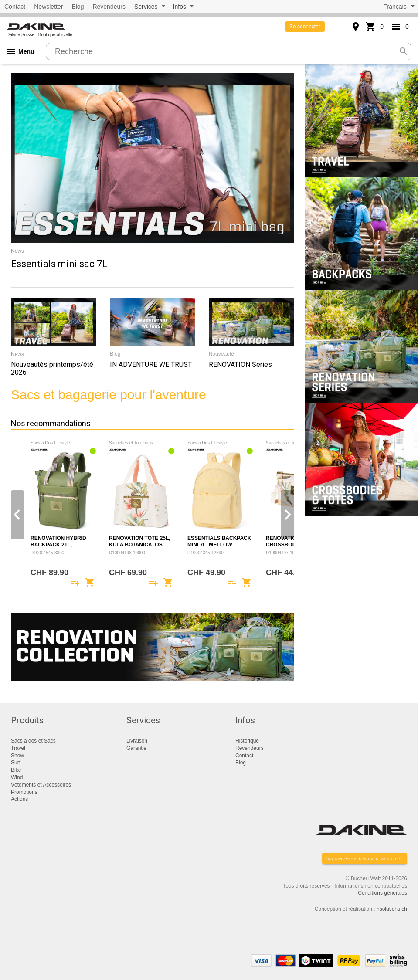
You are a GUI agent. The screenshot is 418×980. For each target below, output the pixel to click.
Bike (16, 770)
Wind (17, 777)
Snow (17, 756)
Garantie (136, 748)
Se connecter (305, 27)
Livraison (137, 741)
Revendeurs (109, 7)
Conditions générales (382, 893)
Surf (16, 763)
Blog (78, 7)
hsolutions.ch (392, 909)
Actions (19, 799)
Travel (18, 748)
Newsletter (48, 7)
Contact (15, 7)
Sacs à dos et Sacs (33, 741)
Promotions (24, 792)
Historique (247, 741)
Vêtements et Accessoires (41, 785)
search (404, 51)
